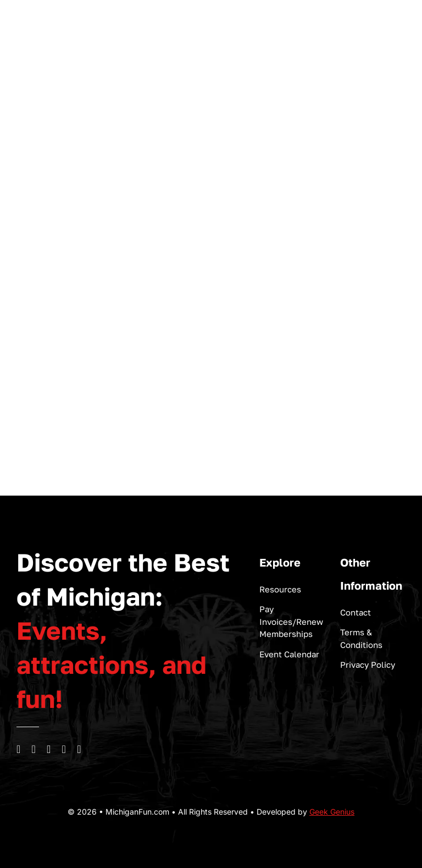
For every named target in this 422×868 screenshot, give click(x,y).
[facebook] (19, 749)
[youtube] (49, 749)
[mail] (79, 749)
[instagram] (34, 749)
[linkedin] (64, 749)
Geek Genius (332, 812)
